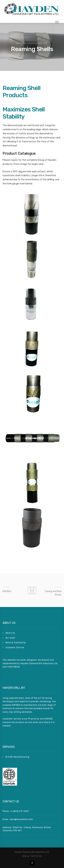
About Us (10, 633)
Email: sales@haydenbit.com (18, 819)
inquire (14, 160)
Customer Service (15, 648)
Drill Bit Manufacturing (17, 757)
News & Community (16, 643)
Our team (10, 638)
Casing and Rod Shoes (53, 593)
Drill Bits (7, 591)
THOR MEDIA (36, 856)
